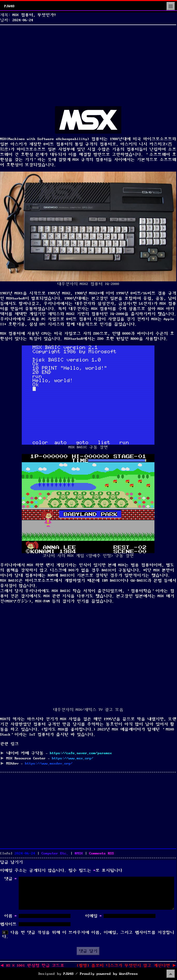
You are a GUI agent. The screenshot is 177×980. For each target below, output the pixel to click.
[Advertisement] (88, 63)
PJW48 (9, 6)
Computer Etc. (55, 853)
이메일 (93, 916)
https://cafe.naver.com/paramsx (81, 753)
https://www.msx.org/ (73, 758)
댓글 (10, 879)
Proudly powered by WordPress (109, 974)
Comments (102, 853)
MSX (80, 853)
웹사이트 (8, 924)
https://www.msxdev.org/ (49, 763)
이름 (10, 916)
